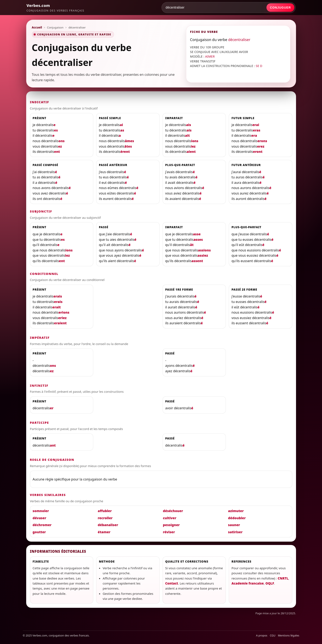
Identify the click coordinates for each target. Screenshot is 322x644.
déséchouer (173, 511)
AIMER (210, 56)
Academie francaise (248, 583)
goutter (39, 532)
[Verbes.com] (56, 7)
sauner (234, 525)
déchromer (42, 525)
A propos (262, 635)
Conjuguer (280, 8)
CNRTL (283, 578)
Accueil (37, 27)
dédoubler (237, 518)
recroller (105, 518)
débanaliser (108, 525)
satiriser (235, 532)
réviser (169, 532)
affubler (105, 511)
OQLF (270, 583)
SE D (259, 66)
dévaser (39, 518)
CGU (273, 635)
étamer (104, 532)
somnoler (41, 511)
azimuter (236, 511)
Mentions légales (289, 635)
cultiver (170, 518)
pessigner (171, 525)
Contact (172, 583)
